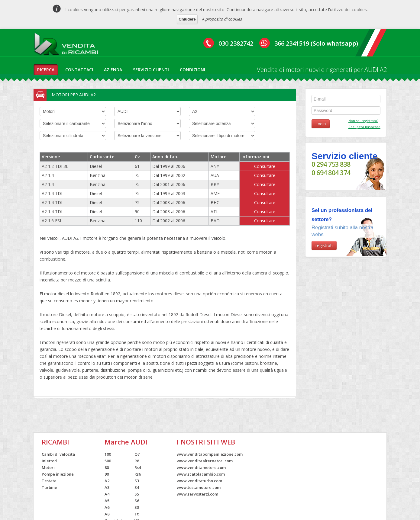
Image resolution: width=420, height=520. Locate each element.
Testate (49, 481)
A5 (107, 501)
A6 (107, 507)
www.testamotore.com (199, 487)
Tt (137, 514)
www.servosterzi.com (197, 494)
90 (107, 474)
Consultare (265, 166)
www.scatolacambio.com (201, 474)
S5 (137, 494)
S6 (137, 501)
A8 (107, 514)
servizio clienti (151, 70)
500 (108, 461)
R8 (137, 461)
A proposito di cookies (222, 19)
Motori (48, 467)
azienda (113, 70)
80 (107, 467)
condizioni (192, 70)
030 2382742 (236, 43)
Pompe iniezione (58, 474)
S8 (137, 507)
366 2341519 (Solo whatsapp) (316, 43)
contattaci (79, 70)
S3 (137, 481)
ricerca (46, 70)
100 (108, 454)
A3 (107, 487)
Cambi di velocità (58, 454)
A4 (107, 494)
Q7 (137, 454)
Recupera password (364, 127)
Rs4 (138, 467)
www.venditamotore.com (201, 467)
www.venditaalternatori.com (205, 461)
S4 (137, 487)
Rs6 (138, 474)
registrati (324, 245)
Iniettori (50, 461)
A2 (107, 481)
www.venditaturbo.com (199, 481)
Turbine (49, 487)
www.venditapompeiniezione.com (210, 454)
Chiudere (187, 19)
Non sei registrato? (363, 121)
